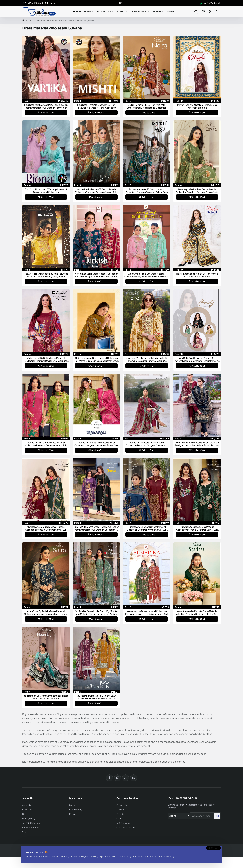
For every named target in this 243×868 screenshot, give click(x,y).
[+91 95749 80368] (33, 3)
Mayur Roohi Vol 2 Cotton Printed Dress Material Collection (197, 106)
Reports (120, 814)
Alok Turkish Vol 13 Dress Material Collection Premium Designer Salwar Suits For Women (96, 275)
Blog (25, 814)
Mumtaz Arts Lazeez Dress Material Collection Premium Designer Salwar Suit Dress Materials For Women (197, 528)
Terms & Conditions (31, 823)
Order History (76, 810)
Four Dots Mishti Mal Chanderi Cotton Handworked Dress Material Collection (96, 106)
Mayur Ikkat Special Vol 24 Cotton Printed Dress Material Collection (197, 275)
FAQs (25, 832)
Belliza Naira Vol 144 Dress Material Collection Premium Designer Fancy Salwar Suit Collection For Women (147, 359)
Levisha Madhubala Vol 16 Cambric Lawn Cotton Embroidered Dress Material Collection (96, 697)
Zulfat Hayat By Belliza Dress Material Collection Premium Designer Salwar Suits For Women (46, 359)
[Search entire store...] (196, 12)
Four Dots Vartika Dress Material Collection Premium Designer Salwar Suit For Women (46, 106)
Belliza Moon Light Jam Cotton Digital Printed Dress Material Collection (46, 697)
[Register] (210, 12)
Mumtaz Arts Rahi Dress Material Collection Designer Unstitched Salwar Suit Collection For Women (197, 444)
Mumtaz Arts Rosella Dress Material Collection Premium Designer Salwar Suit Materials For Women (147, 444)
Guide (119, 819)
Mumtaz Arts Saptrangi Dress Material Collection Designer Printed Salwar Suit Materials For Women (147, 528)
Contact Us (122, 805)
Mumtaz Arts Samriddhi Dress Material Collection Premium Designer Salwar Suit (46, 528)
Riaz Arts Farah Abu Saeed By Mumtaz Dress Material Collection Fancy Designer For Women (46, 275)
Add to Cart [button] (47, 112)
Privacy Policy (167, 856)
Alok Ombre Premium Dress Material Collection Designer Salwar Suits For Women (147, 275)
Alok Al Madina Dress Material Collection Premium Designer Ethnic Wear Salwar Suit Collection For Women (147, 613)
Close (215, 848)
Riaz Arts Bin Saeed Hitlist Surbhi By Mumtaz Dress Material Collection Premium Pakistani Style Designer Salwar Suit (96, 613)
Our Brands (27, 810)
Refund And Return (31, 827)
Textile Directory (124, 823)
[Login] (204, 12)
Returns (73, 814)
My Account (76, 798)
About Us (27, 805)
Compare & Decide (125, 827)
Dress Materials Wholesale (47, 21)
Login (72, 805)
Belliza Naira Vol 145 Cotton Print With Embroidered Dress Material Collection (147, 106)
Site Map (120, 810)
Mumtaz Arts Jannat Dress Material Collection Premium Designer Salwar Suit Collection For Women (96, 528)
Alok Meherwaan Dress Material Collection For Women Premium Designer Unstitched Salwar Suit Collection (96, 359)
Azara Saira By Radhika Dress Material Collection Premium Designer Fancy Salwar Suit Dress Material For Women (46, 613)
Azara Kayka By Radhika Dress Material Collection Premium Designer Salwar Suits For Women (197, 191)
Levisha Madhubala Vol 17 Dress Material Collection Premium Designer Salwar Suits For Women (96, 191)
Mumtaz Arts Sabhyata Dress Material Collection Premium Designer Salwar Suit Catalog (46, 444)
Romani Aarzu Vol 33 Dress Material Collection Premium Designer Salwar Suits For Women (147, 191)
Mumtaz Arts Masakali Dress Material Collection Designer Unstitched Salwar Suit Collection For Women (96, 444)
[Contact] (51, 3)
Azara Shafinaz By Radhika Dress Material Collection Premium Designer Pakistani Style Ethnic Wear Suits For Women (197, 613)
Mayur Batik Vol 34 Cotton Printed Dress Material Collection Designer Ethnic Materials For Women (197, 359)
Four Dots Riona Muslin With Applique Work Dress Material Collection (46, 191)
